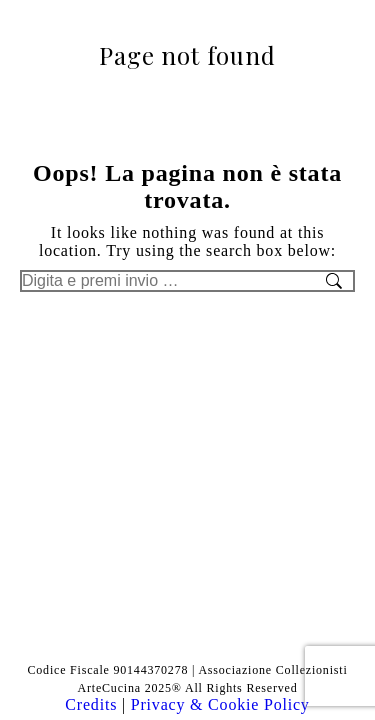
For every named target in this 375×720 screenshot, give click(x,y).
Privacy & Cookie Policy (220, 704)
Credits (93, 704)
